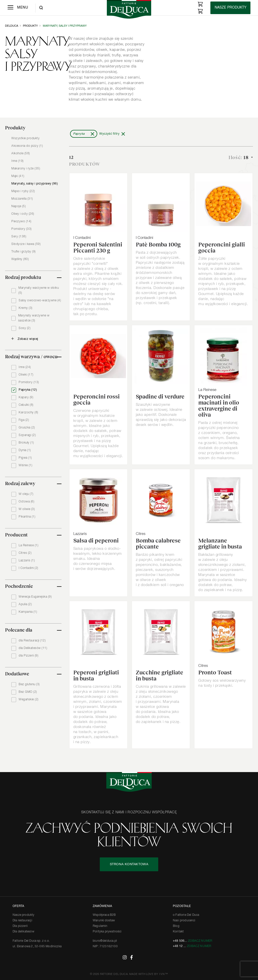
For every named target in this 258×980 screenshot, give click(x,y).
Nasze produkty (24, 915)
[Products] (230, 8)
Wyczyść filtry (109, 134)
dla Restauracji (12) (32, 641)
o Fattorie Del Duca (186, 915)
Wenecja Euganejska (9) (35, 597)
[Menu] (18, 8)
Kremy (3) (26, 308)
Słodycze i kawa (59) (26, 244)
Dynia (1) (25, 450)
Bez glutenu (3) (29, 684)
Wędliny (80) (20, 259)
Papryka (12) (28, 390)
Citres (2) (25, 553)
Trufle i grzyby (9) (24, 252)
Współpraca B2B (104, 915)
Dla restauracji (22, 921)
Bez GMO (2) (28, 692)
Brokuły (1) (26, 443)
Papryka (79, 134)
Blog (176, 926)
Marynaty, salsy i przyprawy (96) (35, 184)
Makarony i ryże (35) (26, 169)
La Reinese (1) (28, 546)
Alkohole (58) (21, 154)
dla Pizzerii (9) (28, 656)
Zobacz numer (200, 941)
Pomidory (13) (29, 382)
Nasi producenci (184, 921)
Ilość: (239, 158)
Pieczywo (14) (21, 222)
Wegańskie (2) (29, 700)
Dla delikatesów (23, 932)
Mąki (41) (18, 176)
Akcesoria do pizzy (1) (27, 146)
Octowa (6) (26, 502)
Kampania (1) (28, 612)
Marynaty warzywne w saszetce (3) (34, 318)
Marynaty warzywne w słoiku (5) (39, 291)
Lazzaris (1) (27, 561)
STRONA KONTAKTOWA (129, 864)
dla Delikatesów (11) (33, 648)
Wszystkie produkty (25, 138)
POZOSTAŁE (182, 906)
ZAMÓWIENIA (102, 906)
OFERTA (18, 906)
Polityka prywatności (107, 932)
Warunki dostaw (104, 921)
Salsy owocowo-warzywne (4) (40, 301)
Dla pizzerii (20, 926)
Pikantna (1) (27, 517)
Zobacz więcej (28, 339)
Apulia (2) (25, 604)
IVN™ (164, 974)
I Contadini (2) (28, 568)
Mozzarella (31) (22, 199)
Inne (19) (18, 161)
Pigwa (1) (25, 458)
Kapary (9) (26, 397)
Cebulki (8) (26, 405)
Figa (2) (24, 420)
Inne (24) (25, 367)
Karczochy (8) (28, 413)
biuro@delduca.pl (105, 941)
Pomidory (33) (22, 229)
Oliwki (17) (26, 375)
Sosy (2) (25, 328)
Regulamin (100, 926)
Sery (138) (19, 237)
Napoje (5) (19, 206)
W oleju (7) (26, 494)
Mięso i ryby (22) (23, 191)
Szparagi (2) (27, 435)
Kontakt (178, 932)
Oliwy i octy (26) (23, 214)
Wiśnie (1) (25, 465)
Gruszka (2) (27, 428)
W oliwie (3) (27, 509)
